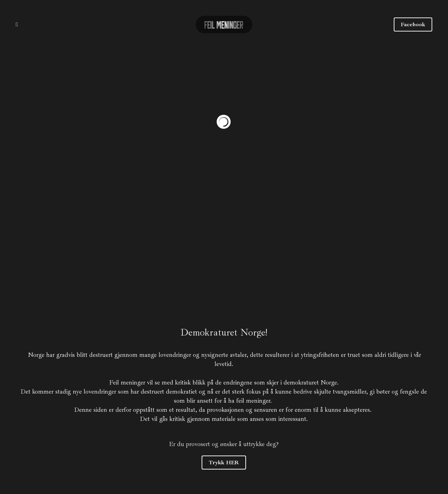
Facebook (413, 24)
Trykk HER (224, 463)
